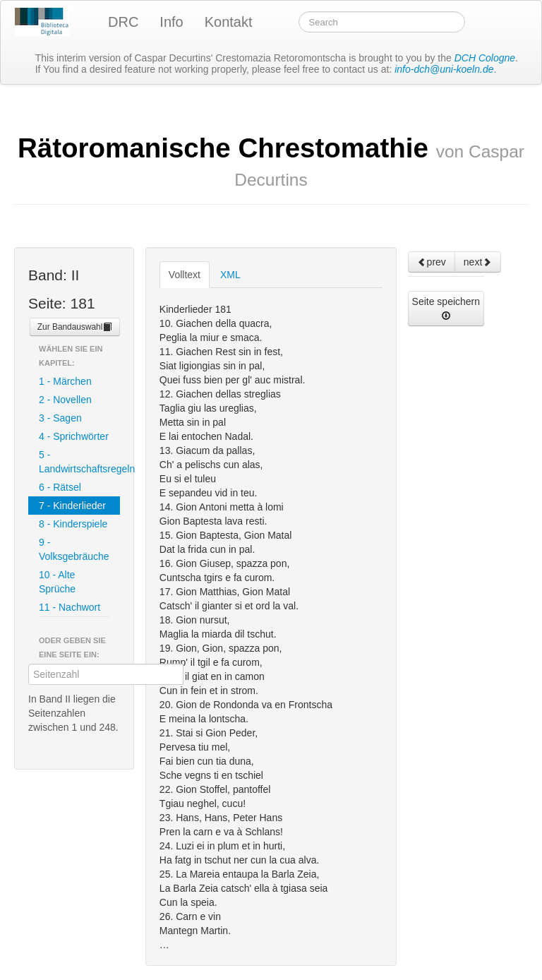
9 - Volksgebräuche (74, 549)
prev (432, 262)
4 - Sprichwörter (74, 436)
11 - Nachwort (70, 607)
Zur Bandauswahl (75, 327)
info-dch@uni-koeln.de (444, 69)
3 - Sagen (60, 418)
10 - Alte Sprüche (57, 582)
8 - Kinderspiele (73, 524)
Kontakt (229, 22)
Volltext (185, 275)
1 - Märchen (65, 381)
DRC (123, 22)
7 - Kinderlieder (72, 506)
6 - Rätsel (60, 487)
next (478, 262)
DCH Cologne (485, 58)
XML (230, 275)
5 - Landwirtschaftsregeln (79, 462)
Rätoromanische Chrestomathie (271, 161)
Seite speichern (446, 308)
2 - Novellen (65, 400)
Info (171, 22)
